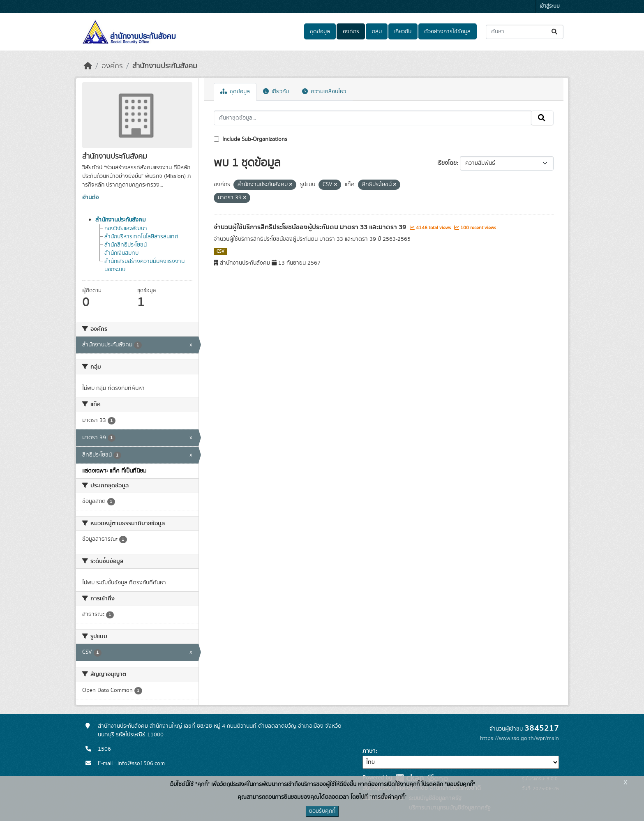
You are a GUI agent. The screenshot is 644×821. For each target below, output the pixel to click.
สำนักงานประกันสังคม (165, 66)
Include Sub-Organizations (250, 139)
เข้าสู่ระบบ (550, 6)
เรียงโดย (447, 163)
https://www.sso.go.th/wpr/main (519, 738)
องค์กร (351, 32)
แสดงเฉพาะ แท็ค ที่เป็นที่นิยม (114, 471)
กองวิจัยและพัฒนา (126, 228)
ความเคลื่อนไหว (324, 92)
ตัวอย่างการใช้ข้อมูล (447, 32)
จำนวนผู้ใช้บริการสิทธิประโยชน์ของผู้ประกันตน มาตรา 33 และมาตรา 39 (311, 227)
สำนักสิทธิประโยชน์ (126, 245)
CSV (220, 251)
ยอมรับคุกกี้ (322, 811)
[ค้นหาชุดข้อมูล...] (525, 32)
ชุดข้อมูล (320, 32)
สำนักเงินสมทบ (121, 253)
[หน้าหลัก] (88, 66)
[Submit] (555, 32)
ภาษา (369, 751)
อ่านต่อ (90, 198)
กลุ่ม (377, 32)
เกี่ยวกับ (403, 32)
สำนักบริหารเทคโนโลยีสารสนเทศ (141, 237)
